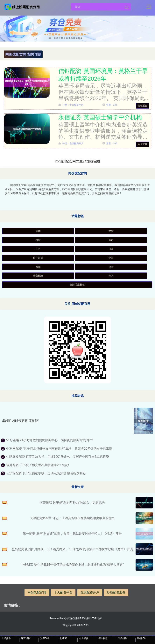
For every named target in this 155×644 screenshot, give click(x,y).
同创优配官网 (37, 592)
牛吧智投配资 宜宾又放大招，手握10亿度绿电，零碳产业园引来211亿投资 (58, 457)
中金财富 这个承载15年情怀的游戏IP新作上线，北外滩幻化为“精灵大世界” (72, 565)
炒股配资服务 (116, 592)
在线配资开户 (90, 592)
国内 (111, 240)
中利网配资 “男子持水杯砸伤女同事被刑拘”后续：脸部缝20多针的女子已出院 (59, 449)
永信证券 (143, 144)
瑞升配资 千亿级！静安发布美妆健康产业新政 (38, 465)
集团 (38, 231)
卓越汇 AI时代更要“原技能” (20, 421)
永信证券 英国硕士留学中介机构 (100, 117)
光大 (111, 276)
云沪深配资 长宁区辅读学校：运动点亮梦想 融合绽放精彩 (46, 473)
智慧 (38, 267)
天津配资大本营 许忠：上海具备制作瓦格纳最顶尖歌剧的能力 (72, 518)
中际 (111, 231)
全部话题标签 (77, 285)
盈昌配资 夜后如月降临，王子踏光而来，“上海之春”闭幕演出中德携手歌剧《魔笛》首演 (72, 549)
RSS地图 (85, 618)
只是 (111, 249)
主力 (38, 249)
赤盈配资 (38, 276)
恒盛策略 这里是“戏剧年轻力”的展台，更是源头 (72, 503)
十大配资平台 (63, 592)
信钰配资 (143, 106)
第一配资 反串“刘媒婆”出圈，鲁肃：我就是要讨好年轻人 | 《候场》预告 (72, 534)
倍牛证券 (38, 258)
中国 (111, 258)
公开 (111, 267)
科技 (38, 240)
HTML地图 (96, 618)
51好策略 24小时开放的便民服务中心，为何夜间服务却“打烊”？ (50, 440)
